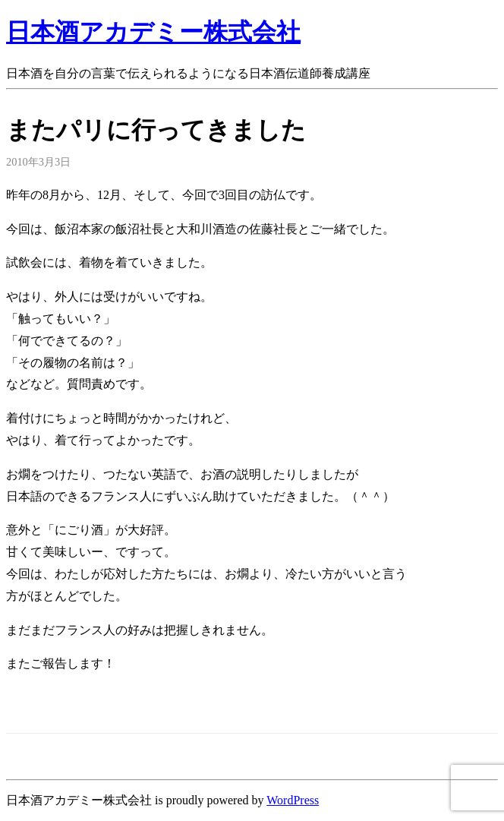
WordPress (293, 800)
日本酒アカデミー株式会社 (153, 32)
